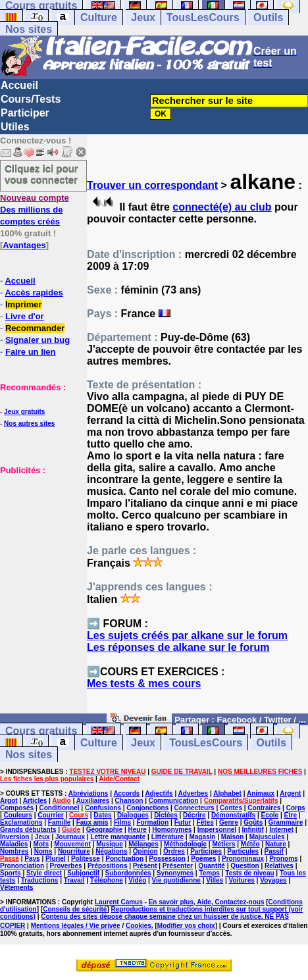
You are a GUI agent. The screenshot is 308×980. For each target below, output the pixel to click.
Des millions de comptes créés (35, 210)
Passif (273, 851)
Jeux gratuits (24, 412)
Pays (32, 859)
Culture (99, 17)
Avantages (24, 245)
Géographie (105, 830)
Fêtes (205, 822)
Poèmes (203, 859)
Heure (138, 830)
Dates (102, 815)
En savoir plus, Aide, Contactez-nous (207, 902)
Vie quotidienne (176, 880)
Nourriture (74, 851)
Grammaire (286, 822)
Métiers (223, 844)
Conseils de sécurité (75, 909)
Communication (174, 801)
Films (122, 822)
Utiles (15, 127)
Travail (74, 880)
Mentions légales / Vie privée (76, 926)
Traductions (40, 880)
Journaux (70, 837)
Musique (110, 844)
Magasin (202, 837)
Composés (17, 808)
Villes (215, 880)
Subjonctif (83, 873)
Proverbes (66, 866)
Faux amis (92, 822)
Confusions (103, 808)
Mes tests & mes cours (144, 683)
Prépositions (108, 866)
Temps (209, 873)
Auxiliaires (93, 801)
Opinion (145, 851)
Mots (41, 844)
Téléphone (107, 880)
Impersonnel (217, 830)
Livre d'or (25, 316)
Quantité (212, 866)
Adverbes (193, 793)
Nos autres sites (29, 424)
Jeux (143, 17)
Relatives (279, 866)
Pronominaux (243, 859)
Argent (290, 793)
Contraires (264, 808)
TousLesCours (203, 17)
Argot (9, 801)
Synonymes (175, 873)
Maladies (14, 844)
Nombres (14, 851)
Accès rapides (34, 293)
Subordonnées (128, 873)
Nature (276, 844)
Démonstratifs (233, 815)
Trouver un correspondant (152, 185)
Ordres (174, 851)
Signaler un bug (38, 340)
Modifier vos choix (186, 926)
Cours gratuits (41, 731)
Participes (206, 851)
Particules (243, 851)
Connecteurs (194, 808)
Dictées (166, 815)
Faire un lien (31, 352)
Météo (250, 844)
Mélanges (143, 844)
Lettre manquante (118, 837)
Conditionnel (59, 808)
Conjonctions (147, 808)
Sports (11, 873)
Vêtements (17, 888)
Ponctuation (124, 859)
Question (244, 866)
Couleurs (18, 815)
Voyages (273, 880)
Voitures (242, 880)
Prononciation (22, 866)
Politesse (86, 859)
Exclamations (21, 822)
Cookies (139, 926)
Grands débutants (28, 830)
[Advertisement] (39, 542)
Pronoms (283, 859)
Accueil (19, 85)
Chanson (129, 801)
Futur (183, 822)
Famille (59, 822)
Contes (231, 808)
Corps (296, 808)
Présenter (178, 866)
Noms (43, 851)
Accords (126, 793)
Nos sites (29, 29)
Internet (281, 830)
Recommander (35, 328)
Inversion (14, 837)
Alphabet (227, 793)
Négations (111, 851)
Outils (268, 17)
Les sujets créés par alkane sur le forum (187, 635)
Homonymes (172, 830)
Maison (232, 837)
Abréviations (89, 793)
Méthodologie (185, 844)
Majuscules (267, 837)
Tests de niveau (249, 873)
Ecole (270, 815)
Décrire (194, 815)
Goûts (253, 822)
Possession (167, 859)
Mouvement (72, 844)
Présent (145, 866)
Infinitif (253, 830)
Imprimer (24, 304)
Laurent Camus (119, 902)
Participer (25, 113)
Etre (291, 815)
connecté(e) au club (222, 207)
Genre (229, 822)
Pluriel (56, 859)
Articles (35, 801)
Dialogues (133, 815)
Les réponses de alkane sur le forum (178, 647)
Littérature (167, 837)
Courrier (50, 815)
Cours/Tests (31, 99)
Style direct (44, 873)
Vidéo (137, 880)
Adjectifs (159, 793)
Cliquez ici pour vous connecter (41, 174)
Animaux (261, 793)
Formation (152, 822)
